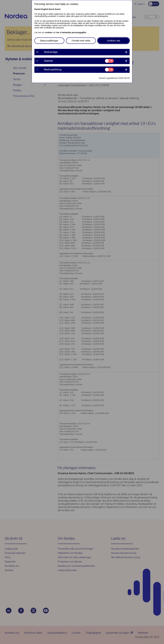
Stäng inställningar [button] (49, 41)
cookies (49, 33)
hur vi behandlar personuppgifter (71, 33)
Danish (38, 9)
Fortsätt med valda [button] (81, 41)
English (45, 9)
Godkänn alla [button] (114, 41)
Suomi (58, 9)
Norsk (51, 9)
